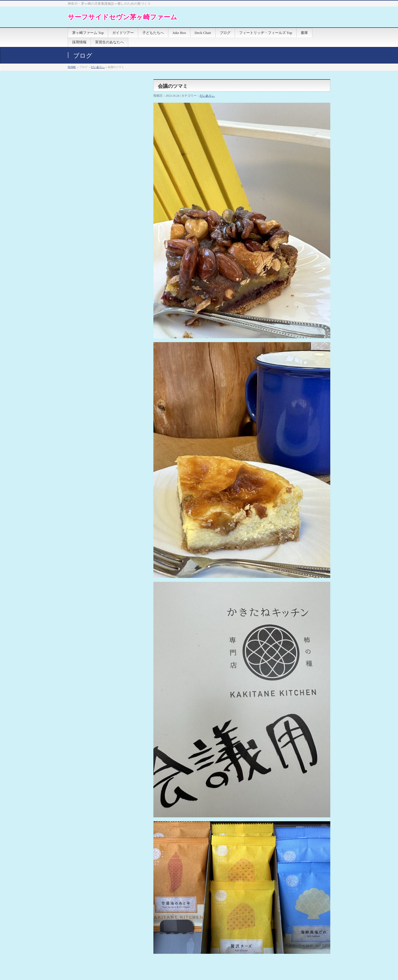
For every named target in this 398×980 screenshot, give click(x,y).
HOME (72, 67)
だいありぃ (98, 67)
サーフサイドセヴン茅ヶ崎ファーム (122, 17)
